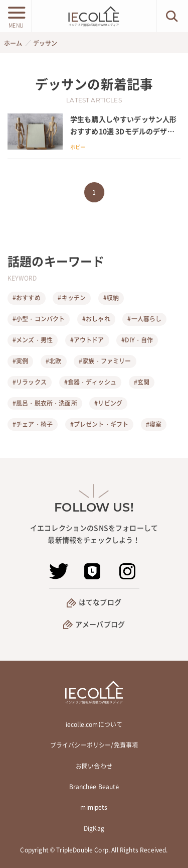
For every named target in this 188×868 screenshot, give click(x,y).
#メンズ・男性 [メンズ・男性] (33, 340)
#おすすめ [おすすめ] (27, 298)
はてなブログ (100, 602)
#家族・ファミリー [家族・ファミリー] (105, 361)
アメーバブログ (100, 624)
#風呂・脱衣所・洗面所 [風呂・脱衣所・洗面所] (45, 403)
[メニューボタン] (16, 16)
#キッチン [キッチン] (72, 298)
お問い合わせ (94, 766)
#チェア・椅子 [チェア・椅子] (33, 424)
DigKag (94, 828)
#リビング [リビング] (108, 403)
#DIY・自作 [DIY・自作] (137, 340)
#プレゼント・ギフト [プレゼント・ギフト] (100, 424)
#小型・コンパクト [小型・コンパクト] (39, 319)
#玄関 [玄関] (142, 382)
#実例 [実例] (20, 361)
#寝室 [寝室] (154, 424)
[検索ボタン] (172, 16)
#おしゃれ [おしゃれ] (96, 319)
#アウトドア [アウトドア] (87, 340)
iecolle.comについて (94, 724)
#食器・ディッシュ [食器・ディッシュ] (90, 382)
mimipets (94, 807)
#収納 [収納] (111, 298)
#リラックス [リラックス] (30, 382)
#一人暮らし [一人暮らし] (144, 319)
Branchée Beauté (94, 787)
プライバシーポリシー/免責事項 (94, 745)
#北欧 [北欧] (53, 361)
